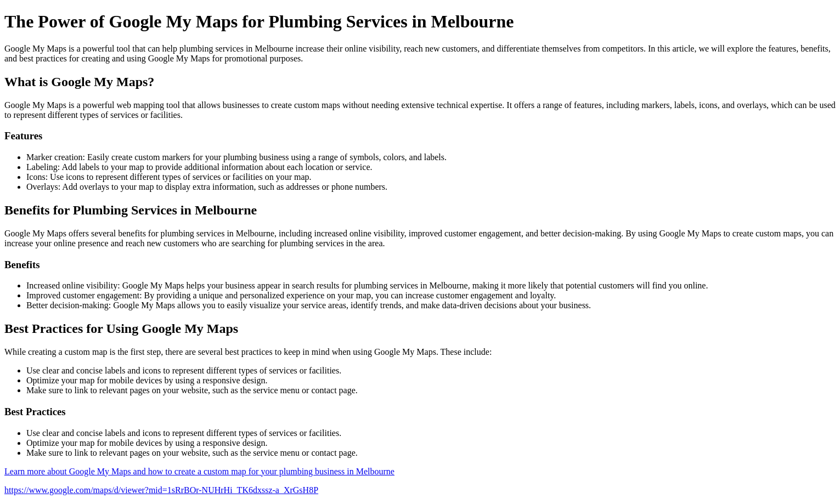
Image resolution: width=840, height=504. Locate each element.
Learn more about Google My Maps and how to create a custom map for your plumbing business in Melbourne (199, 471)
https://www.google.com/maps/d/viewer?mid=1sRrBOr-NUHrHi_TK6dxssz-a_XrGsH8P (161, 490)
